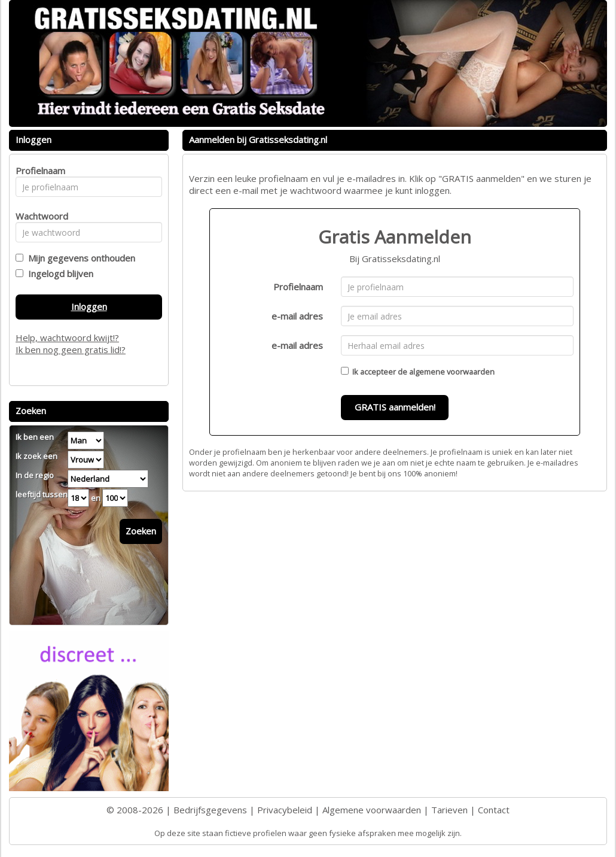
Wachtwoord (39, 216)
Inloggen (89, 306)
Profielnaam (298, 287)
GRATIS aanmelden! (395, 407)
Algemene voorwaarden (372, 810)
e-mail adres (297, 316)
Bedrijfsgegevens (210, 810)
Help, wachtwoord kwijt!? (67, 338)
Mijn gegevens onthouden (79, 258)
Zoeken (141, 531)
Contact (494, 810)
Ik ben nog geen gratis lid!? (71, 350)
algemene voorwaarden (452, 372)
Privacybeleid (285, 810)
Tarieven (449, 810)
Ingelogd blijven (58, 273)
